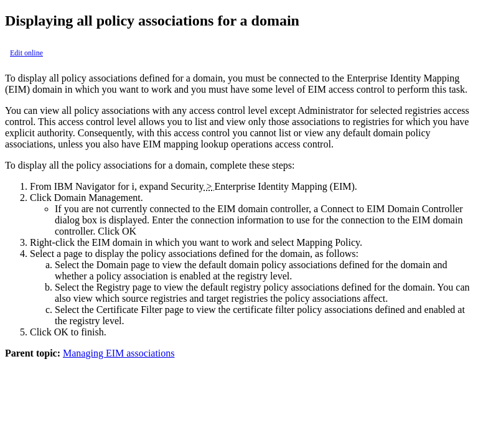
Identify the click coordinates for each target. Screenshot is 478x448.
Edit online (26, 53)
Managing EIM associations (119, 353)
